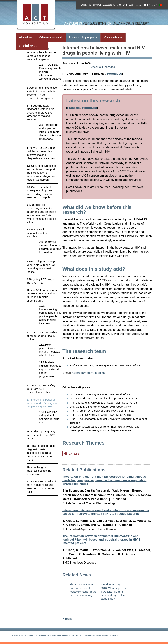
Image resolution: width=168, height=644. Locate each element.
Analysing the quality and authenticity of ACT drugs (41, 435)
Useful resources (32, 46)
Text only (113, 635)
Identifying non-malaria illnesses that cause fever (39, 471)
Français (141, 5)
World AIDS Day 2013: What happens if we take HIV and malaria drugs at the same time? (113, 591)
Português (155, 5)
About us (26, 37)
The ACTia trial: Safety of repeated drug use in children (42, 336)
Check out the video (103, 67)
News (130, 5)
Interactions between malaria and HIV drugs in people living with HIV (42, 403)
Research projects (83, 37)
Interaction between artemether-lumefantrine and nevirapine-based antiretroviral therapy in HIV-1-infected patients (106, 512)
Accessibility (109, 5)
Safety (72, 454)
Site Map (97, 5)
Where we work (51, 37)
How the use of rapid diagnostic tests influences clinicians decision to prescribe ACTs (41, 453)
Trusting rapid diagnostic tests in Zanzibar (37, 233)
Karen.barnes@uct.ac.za (88, 373)
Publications (113, 37)
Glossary (121, 5)
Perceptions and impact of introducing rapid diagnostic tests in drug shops (50, 132)
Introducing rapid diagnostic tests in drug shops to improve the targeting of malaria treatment (41, 113)
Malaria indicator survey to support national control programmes (50, 369)
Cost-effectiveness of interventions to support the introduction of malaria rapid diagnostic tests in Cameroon (42, 173)
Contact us (86, 5)
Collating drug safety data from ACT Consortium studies (41, 389)
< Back (67, 619)
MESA (107, 635)
